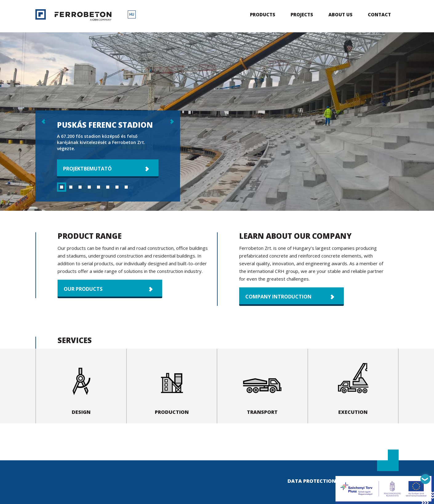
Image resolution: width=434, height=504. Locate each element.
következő (172, 121)
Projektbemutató (87, 169)
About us (340, 14)
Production (172, 386)
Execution (353, 386)
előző (43, 121)
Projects (302, 14)
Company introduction (278, 297)
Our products (83, 289)
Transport (262, 386)
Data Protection (312, 481)
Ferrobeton (73, 15)
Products (263, 14)
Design (81, 386)
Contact (379, 14)
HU (132, 14)
